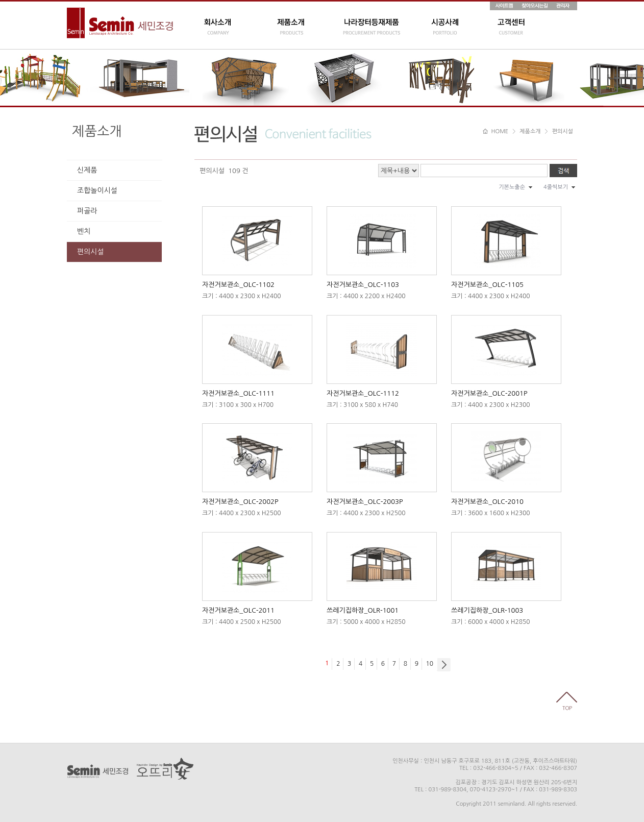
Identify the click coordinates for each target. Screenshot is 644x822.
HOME (496, 131)
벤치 (84, 231)
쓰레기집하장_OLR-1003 (487, 610)
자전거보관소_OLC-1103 (363, 285)
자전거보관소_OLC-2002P (240, 502)
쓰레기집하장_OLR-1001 (363, 610)
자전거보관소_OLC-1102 (238, 285)
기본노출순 (512, 187)
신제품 (87, 170)
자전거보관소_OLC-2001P (489, 393)
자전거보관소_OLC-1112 (363, 393)
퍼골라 (87, 211)
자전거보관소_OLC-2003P (365, 502)
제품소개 (97, 131)
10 (430, 664)
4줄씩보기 (556, 187)
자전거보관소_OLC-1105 (487, 285)
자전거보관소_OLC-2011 (238, 610)
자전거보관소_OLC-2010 (487, 502)
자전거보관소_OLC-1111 (238, 393)
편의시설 (91, 252)
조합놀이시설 (97, 190)
